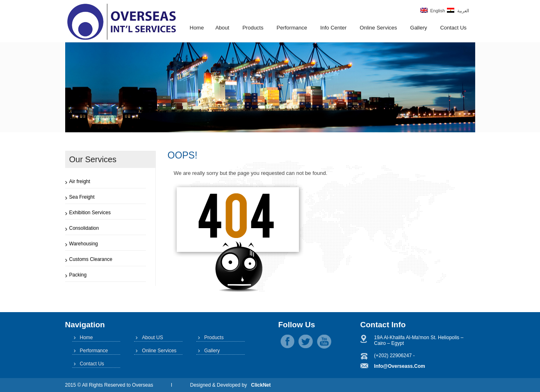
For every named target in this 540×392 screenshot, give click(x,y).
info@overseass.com (399, 366)
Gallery (418, 28)
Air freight (80, 181)
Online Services (378, 28)
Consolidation (84, 228)
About (222, 28)
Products (253, 28)
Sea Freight (82, 197)
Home (197, 28)
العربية (458, 10)
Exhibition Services (90, 213)
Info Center (333, 28)
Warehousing (84, 244)
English (433, 10)
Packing (78, 275)
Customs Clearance (91, 259)
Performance (292, 28)
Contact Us (453, 28)
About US (152, 338)
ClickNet (261, 385)
